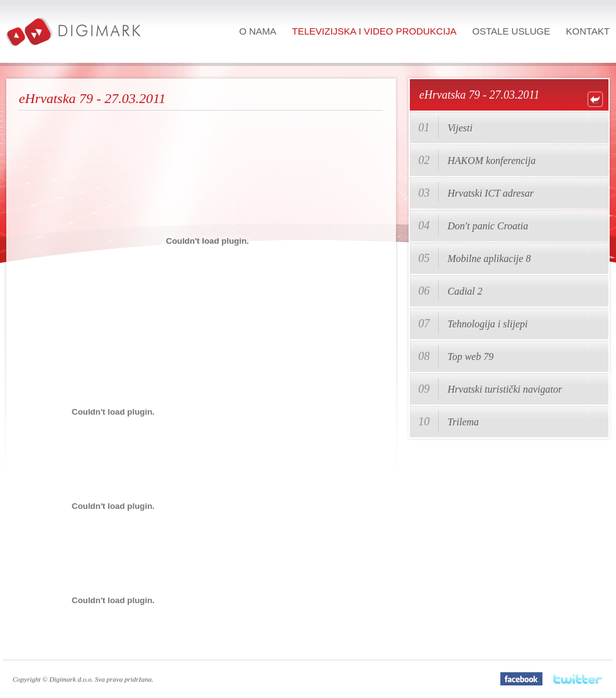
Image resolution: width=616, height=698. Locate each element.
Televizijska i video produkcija (375, 31)
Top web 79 (470, 357)
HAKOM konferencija (492, 161)
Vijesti (460, 128)
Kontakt (588, 31)
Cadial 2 (465, 291)
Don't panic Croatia (488, 226)
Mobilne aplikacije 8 (489, 259)
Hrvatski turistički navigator (505, 389)
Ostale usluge (511, 31)
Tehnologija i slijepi (487, 324)
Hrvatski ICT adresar (491, 193)
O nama (257, 31)
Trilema (463, 422)
